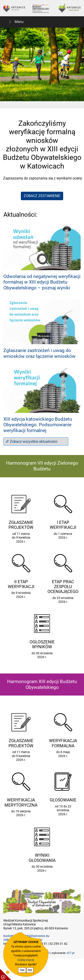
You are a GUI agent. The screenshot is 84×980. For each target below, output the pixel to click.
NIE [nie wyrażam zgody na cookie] (30, 970)
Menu (16, 22)
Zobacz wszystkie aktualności (31, 442)
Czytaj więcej (26, 960)
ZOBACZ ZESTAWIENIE (42, 196)
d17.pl (71, 953)
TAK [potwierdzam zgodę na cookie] (22, 970)
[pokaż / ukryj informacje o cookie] (6, 974)
